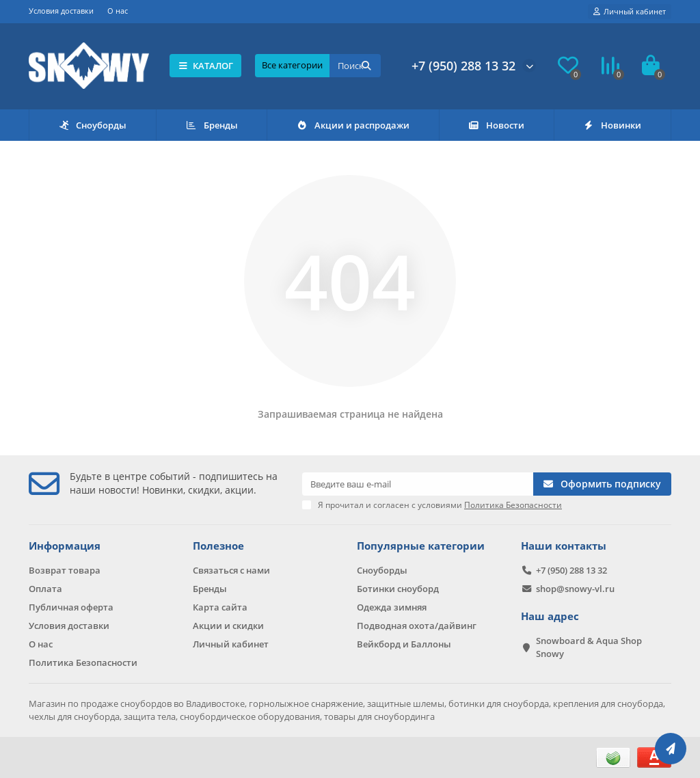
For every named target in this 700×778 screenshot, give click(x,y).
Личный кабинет (231, 644)
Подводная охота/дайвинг (417, 626)
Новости (496, 125)
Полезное (218, 546)
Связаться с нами (231, 570)
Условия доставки (61, 11)
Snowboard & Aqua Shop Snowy (589, 647)
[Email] (418, 484)
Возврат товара (65, 570)
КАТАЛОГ (205, 66)
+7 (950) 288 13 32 (463, 66)
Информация (65, 546)
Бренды (212, 125)
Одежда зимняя (392, 607)
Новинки (612, 125)
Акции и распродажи (353, 125)
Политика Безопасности (83, 662)
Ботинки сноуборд (398, 589)
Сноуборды (93, 125)
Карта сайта (220, 607)
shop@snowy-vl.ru (575, 589)
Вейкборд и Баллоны (404, 644)
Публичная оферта (71, 607)
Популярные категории (421, 546)
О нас (118, 11)
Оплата (45, 589)
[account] (630, 12)
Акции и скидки (228, 626)
